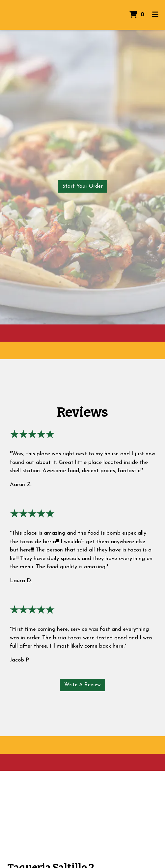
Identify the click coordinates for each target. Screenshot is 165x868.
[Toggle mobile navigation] (155, 15)
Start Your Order (82, 186)
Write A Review (82, 685)
